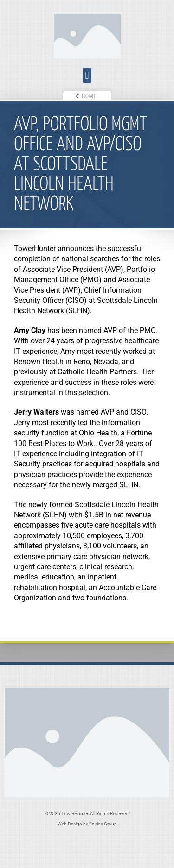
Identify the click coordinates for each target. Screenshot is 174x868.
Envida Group (103, 824)
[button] (87, 75)
